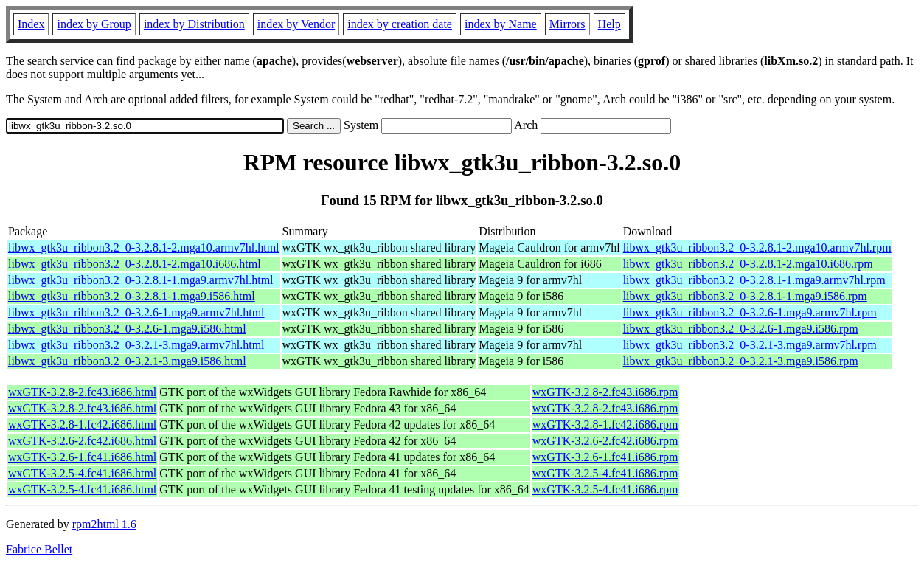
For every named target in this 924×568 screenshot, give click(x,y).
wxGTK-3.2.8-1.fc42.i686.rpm (605, 425)
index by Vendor (296, 24)
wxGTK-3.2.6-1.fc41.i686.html (82, 457)
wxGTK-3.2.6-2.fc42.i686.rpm (605, 441)
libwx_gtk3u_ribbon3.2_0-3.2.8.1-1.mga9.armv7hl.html (141, 280)
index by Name (501, 24)
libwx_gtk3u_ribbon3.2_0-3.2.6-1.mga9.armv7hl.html (136, 312)
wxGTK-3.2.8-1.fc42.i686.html (82, 425)
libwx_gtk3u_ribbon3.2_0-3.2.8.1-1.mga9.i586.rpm (745, 296)
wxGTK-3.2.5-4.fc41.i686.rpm (605, 473)
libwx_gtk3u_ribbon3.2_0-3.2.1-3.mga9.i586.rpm (741, 361)
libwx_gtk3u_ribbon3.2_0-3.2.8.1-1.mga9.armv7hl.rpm (754, 280)
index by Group (94, 24)
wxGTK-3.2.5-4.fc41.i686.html (82, 473)
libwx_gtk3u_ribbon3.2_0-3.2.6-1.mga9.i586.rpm (741, 329)
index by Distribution (194, 24)
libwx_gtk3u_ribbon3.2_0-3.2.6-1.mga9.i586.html (127, 329)
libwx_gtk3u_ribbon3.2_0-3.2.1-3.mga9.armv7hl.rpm (750, 345)
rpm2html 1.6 (104, 524)
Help (609, 24)
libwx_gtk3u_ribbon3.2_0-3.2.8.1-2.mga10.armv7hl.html (144, 247)
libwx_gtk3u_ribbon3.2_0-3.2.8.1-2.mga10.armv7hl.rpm (757, 247)
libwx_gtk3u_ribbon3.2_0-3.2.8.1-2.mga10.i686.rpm (748, 264)
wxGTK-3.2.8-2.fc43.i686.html (82, 392)
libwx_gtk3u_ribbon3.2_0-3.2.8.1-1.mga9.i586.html (132, 296)
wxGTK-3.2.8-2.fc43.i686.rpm (605, 392)
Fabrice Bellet (39, 549)
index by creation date (400, 24)
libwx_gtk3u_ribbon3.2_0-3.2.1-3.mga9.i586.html (127, 361)
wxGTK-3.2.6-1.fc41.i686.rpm (605, 457)
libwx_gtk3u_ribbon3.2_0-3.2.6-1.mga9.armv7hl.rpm (750, 312)
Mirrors (567, 24)
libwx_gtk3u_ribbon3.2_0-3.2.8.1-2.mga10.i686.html (135, 264)
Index (31, 24)
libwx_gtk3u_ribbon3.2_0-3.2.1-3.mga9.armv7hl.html (136, 345)
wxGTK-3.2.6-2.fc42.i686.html (82, 441)
